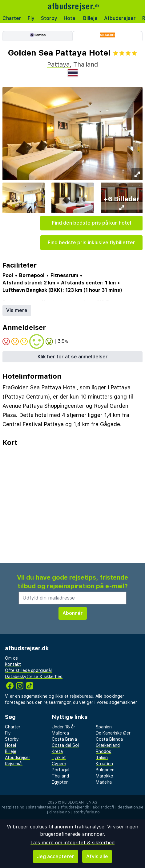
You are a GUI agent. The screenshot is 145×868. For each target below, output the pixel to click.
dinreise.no (60, 812)
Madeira (104, 782)
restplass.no (13, 807)
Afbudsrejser (120, 18)
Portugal (60, 770)
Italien (102, 758)
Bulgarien (105, 770)
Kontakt (13, 664)
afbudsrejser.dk (75, 807)
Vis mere (17, 310)
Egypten (60, 782)
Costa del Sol (65, 745)
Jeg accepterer (56, 856)
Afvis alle (97, 856)
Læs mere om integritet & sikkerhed (72, 843)
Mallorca (60, 733)
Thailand (60, 776)
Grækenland (108, 745)
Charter (12, 18)
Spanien (104, 727)
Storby (49, 18)
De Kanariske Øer (113, 733)
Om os (11, 658)
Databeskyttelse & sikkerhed (34, 677)
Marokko (105, 776)
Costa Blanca (109, 739)
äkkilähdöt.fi (103, 807)
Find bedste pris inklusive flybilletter (91, 243)
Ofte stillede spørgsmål (28, 670)
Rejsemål (14, 764)
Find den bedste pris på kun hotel (92, 223)
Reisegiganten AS (80, 802)
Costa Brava (64, 739)
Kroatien (104, 764)
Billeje (90, 18)
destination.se (131, 807)
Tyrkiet (59, 758)
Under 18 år (63, 727)
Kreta (57, 751)
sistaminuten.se (42, 807)
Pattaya (58, 64)
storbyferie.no (87, 812)
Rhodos (103, 751)
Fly (31, 18)
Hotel (70, 18)
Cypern (59, 764)
